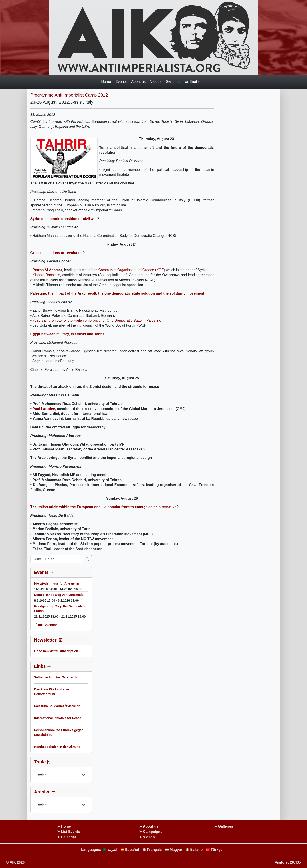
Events (121, 82)
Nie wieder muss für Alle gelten (57, 583)
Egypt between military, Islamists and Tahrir (67, 334)
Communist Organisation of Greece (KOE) (132, 270)
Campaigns (153, 832)
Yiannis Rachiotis (46, 275)
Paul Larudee (44, 409)
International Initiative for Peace (58, 718)
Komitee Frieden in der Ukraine (57, 747)
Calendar (68, 837)
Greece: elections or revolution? (58, 253)
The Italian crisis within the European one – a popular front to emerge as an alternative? (105, 507)
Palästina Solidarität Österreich (57, 706)
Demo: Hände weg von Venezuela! (59, 595)
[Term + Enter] (57, 559)
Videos (156, 82)
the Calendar (46, 625)
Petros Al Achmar (47, 270)
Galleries (173, 82)
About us (138, 82)
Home (106, 82)
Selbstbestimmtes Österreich (56, 677)
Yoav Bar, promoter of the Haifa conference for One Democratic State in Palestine (97, 320)
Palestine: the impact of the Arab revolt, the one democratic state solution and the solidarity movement (117, 293)
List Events (70, 832)
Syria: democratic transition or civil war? (65, 219)
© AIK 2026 (15, 862)
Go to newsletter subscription (56, 651)
